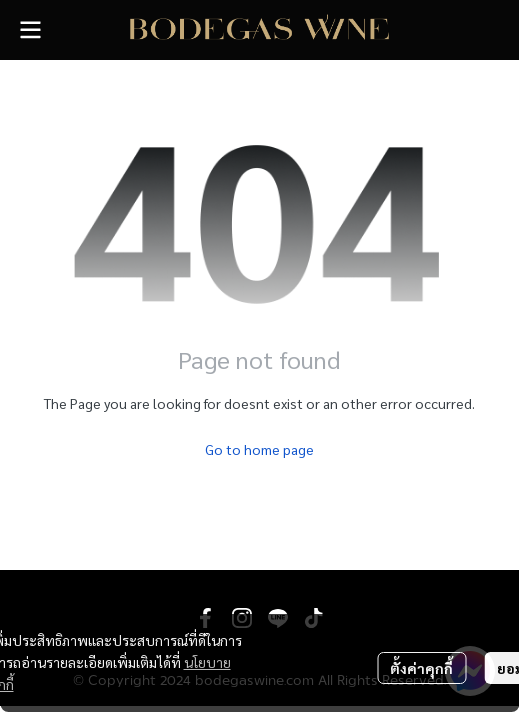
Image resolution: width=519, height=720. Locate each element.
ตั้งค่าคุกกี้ (421, 668)
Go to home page (259, 449)
